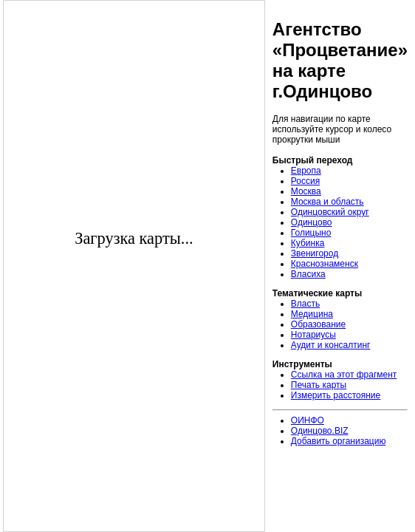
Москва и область (327, 202)
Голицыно (311, 233)
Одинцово (312, 222)
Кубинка (308, 243)
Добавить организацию (339, 441)
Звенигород (315, 253)
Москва (306, 191)
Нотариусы (313, 335)
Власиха (308, 274)
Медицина (312, 314)
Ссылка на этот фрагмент (344, 375)
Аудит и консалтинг (331, 345)
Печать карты (319, 385)
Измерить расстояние (336, 395)
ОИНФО (308, 420)
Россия (305, 181)
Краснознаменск (325, 264)
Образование (318, 324)
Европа (306, 171)
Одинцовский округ (330, 212)
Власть (305, 304)
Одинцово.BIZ (320, 431)
